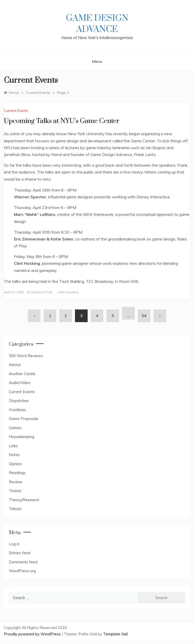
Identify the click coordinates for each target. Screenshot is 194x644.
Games (15, 428)
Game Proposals (24, 419)
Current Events (16, 111)
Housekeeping (22, 437)
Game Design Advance (97, 24)
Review (16, 482)
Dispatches (19, 401)
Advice (15, 365)
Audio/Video (20, 383)
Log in (14, 544)
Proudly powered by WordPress (33, 634)
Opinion (15, 464)
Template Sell (115, 634)
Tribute (15, 509)
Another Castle (22, 374)
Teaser (15, 491)
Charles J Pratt (42, 292)
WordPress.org (22, 571)
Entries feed (20, 553)
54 (144, 316)
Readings (17, 473)
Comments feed (23, 562)
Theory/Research (24, 500)
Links (13, 446)
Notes (14, 455)
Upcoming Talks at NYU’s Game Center (62, 121)
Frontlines (17, 410)
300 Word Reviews (26, 356)
